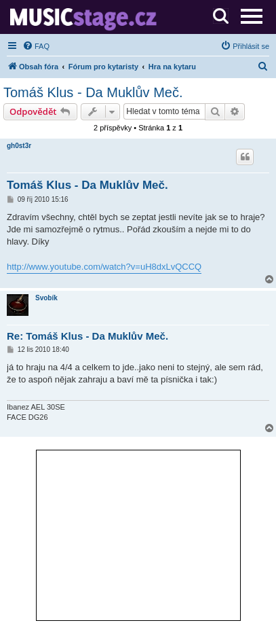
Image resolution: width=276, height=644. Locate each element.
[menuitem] (36, 46)
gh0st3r (19, 146)
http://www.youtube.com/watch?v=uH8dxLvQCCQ (104, 267)
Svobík (46, 298)
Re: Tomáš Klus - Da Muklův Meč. (87, 336)
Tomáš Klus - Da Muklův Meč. (93, 92)
